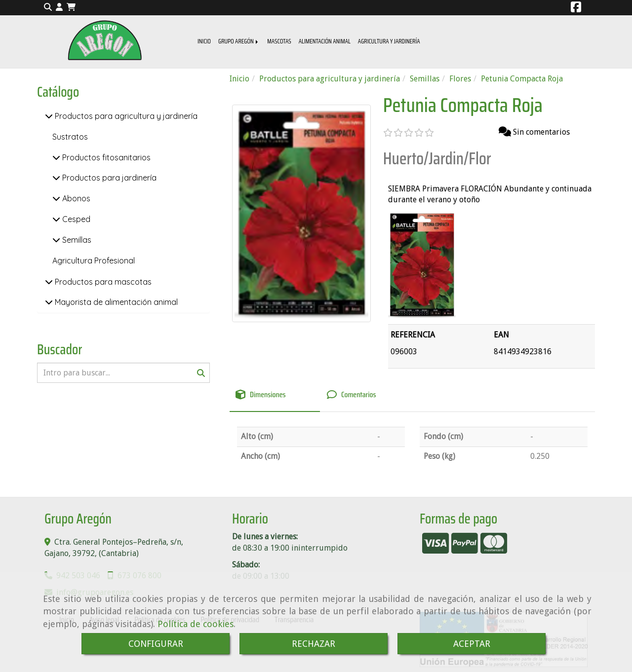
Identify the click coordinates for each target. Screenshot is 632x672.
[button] (59, 8)
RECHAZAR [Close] (314, 644)
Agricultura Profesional (94, 261)
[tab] (275, 395)
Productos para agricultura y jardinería (125, 116)
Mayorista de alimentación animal (115, 302)
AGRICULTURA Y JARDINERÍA (389, 41)
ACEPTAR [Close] (472, 644)
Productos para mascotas (102, 282)
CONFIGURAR (156, 644)
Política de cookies (196, 624)
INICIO (204, 41)
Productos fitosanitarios (105, 157)
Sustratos (70, 137)
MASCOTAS (279, 41)
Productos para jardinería (108, 178)
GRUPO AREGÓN (239, 41)
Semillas (76, 240)
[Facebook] (576, 9)
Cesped (75, 219)
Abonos (75, 198)
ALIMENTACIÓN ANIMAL (325, 41)
